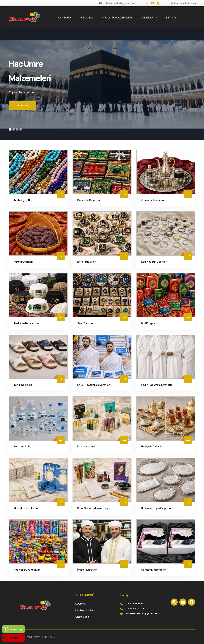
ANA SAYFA (65, 18)
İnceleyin (23, 108)
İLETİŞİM (171, 18)
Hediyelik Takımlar (152, 446)
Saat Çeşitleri (86, 323)
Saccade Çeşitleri (89, 200)
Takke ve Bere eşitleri (27, 323)
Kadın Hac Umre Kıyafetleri (158, 385)
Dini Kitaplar (149, 323)
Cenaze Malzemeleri (154, 570)
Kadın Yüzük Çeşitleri (154, 262)
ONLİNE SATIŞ (149, 18)
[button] (10, 129)
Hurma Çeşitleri (23, 262)
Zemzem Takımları (152, 200)
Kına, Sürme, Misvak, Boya (94, 508)
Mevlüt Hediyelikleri (26, 508)
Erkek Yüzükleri (87, 262)
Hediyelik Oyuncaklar (27, 570)
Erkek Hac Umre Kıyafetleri (94, 385)
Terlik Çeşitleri (23, 385)
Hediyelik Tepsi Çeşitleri (156, 508)
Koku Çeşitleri (86, 446)
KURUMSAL (86, 18)
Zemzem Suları (23, 446)
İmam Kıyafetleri (87, 570)
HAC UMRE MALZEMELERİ (117, 18)
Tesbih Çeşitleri (23, 200)
